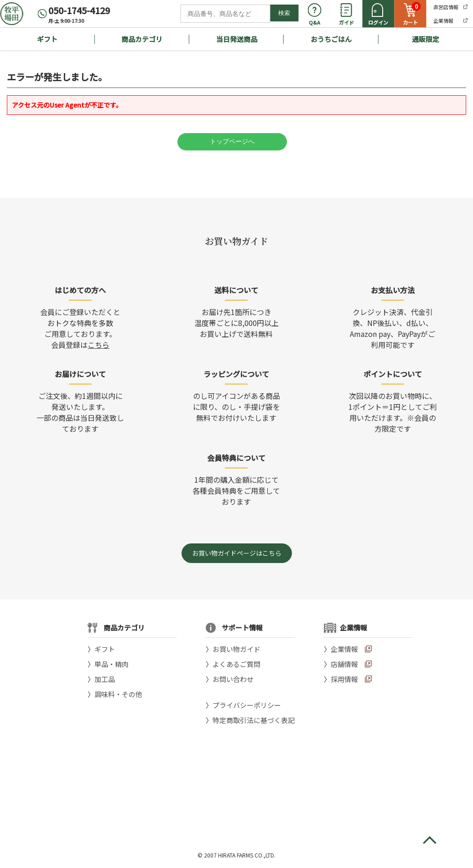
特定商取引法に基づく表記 (254, 720)
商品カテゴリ (142, 39)
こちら (99, 345)
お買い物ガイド (236, 649)
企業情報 (344, 649)
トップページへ (232, 141)
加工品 (105, 679)
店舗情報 (344, 664)
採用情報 (344, 679)
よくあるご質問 (236, 664)
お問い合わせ (233, 679)
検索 (284, 13)
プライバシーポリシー (247, 705)
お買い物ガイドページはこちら (237, 553)
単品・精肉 (112, 664)
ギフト (47, 39)
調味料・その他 (118, 694)
